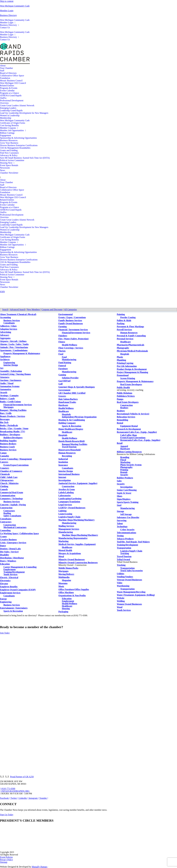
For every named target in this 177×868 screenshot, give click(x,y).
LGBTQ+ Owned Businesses (72, 508)
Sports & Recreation (13, 611)
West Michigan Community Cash (15, 6)
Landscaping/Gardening (70, 499)
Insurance (63, 465)
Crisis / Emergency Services (13, 543)
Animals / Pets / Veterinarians (14, 347)
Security (124, 475)
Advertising (6, 332)
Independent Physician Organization (79, 417)
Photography (123, 348)
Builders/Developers (13, 438)
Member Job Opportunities (13, 130)
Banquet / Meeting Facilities (13, 410)
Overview (4, 103)
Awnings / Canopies (9, 395)
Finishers (63, 336)
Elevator (4, 584)
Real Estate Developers (131, 384)
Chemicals (5, 474)
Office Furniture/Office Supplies (74, 589)
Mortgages (9, 407)
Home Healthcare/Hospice (71, 429)
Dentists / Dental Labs (10, 549)
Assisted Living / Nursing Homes (15, 374)
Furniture (63, 369)
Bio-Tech (4, 422)
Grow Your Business (9, 143)
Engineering (9, 363)
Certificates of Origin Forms (13, 123)
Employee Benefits (9, 587)
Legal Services (65, 505)
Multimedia (64, 577)
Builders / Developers (10, 435)
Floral (123, 460)
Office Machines (66, 592)
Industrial (63, 459)
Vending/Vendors (125, 577)
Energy (3, 599)
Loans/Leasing (65, 514)
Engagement (6, 135)
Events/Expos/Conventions (16, 465)
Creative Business (8, 540)
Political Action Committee (12, 160)
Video (120, 583)
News (2, 170)
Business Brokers (8, 444)
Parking (121, 323)
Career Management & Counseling (20, 567)
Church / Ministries (9, 483)
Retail (120, 443)
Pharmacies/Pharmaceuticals (131, 345)
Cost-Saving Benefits (9, 125)
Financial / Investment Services (73, 330)
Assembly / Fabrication (11, 371)
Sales (119, 481)
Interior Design (11, 365)
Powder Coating (128, 317)
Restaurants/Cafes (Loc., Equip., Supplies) (137, 432)
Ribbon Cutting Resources (129, 452)
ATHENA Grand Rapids (11, 95)
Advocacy (5, 335)
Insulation (63, 462)
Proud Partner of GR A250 (22, 777)
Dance (3, 546)
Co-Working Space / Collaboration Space (19, 533)
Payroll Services (124, 330)
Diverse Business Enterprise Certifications (19, 145)
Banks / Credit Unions (10, 402)
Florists (62, 351)
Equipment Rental (129, 426)
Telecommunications (127, 533)
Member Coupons (9, 128)
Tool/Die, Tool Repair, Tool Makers (133, 542)
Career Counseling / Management (16, 459)
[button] (88, 177)
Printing (124, 470)
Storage (120, 511)
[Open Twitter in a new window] (15, 798)
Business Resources (9, 140)
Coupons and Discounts (52, 309)
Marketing (63, 541)
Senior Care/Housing (127, 490)
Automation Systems (10, 386)
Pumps (120, 399)
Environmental (65, 314)
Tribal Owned (123, 559)
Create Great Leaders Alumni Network (17, 105)
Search (5, 309)
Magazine (66, 580)
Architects (5, 359)
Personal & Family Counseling (131, 336)
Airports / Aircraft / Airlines (13, 341)
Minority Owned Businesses (71, 559)
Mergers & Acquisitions (70, 553)
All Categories (70, 309)
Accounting (5, 317)
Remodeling (123, 420)
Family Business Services (70, 320)
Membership (6, 118)
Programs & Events (9, 88)
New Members (33, 309)
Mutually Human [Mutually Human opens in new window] (40, 867)
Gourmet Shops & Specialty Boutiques (77, 387)
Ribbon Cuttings (7, 133)
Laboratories (65, 495)
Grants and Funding (9, 150)
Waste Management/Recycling (131, 592)
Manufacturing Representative (73, 538)
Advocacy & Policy (9, 155)
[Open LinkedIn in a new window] (24, 798)
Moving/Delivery (66, 574)
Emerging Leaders (8, 108)
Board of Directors (8, 73)
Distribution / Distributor (12, 558)
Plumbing (121, 360)
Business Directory (8, 15)
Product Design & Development (132, 369)
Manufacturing (69, 359)
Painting (121, 314)
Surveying (122, 520)
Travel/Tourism (69, 447)
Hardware (63, 405)
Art (2, 368)
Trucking (125, 553)
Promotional (123, 375)
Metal (61, 556)
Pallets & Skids (124, 320)
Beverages (5, 419)
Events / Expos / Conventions (72, 317)
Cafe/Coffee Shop (129, 435)
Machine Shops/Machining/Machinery (76, 520)
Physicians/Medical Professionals (132, 351)
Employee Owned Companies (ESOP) (18, 590)
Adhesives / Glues (8, 326)
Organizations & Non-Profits (72, 595)
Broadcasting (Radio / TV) (12, 432)
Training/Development (14, 572)
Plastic (120, 357)
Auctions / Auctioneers (11, 380)
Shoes (120, 496)
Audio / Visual (7, 383)
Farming (63, 327)
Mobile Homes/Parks (68, 568)
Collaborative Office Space (12, 76)
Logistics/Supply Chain (69, 517)
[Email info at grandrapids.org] (15, 791)
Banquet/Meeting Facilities (75, 444)
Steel (119, 505)
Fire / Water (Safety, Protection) (73, 339)
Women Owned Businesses (129, 604)
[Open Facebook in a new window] (5, 798)
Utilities (121, 574)
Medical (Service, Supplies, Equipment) (77, 544)
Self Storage (126, 514)
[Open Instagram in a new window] (34, 798)
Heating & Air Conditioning (72, 420)
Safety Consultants (12, 516)
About (3, 66)
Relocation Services (126, 417)
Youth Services (10, 574)
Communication (8, 495)
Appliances (5, 356)
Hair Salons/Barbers (68, 399)
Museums (63, 583)
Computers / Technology (11, 499)
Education (5, 564)
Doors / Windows (8, 561)
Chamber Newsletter (9, 173)
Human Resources (67, 453)
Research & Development (129, 429)
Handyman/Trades (67, 402)
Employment (10, 569)
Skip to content (7, 1)
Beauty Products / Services (13, 416)
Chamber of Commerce (11, 471)
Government (64, 390)
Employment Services (10, 593)
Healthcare (64, 411)
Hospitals (66, 414)
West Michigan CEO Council (13, 83)
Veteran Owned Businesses (130, 580)
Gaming (62, 375)
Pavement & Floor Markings (130, 327)
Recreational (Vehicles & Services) (133, 414)
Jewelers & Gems (67, 489)
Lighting (62, 511)
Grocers (62, 396)
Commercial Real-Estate (12, 492)
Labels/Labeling (66, 492)
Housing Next (7, 163)
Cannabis (4, 456)
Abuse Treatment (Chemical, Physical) (18, 314)
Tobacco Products (125, 539)
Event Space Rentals (9, 165)
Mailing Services (66, 526)
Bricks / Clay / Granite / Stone (14, 428)
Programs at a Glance (9, 93)
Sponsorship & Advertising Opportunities (18, 138)
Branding (125, 457)
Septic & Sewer (124, 493)
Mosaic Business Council (11, 81)
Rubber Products (125, 478)
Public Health (123, 387)
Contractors (9, 511)
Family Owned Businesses (71, 323)
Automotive (6, 389)
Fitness (62, 342)
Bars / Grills (6, 413)
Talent (120, 523)
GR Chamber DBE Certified (72, 393)
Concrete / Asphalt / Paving (13, 505)
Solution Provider (70, 378)
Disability (5, 555)
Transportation (124, 548)
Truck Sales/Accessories (132, 571)
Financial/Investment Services (18, 405)
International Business (69, 474)
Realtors (124, 408)
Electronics (5, 581)
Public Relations (125, 393)
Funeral (62, 366)
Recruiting (67, 456)
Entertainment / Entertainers (14, 608)
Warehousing (123, 586)
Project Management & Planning (132, 372)
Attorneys (5, 377)
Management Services (69, 529)
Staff (2, 71)
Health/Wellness (69, 345)
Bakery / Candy (7, 399)
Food (61, 354)
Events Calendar (7, 91)
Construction (6, 508)
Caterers (4, 462)
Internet (62, 477)
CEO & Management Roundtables (15, 148)
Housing (66, 609)
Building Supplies (8, 441)
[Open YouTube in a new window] (44, 798)
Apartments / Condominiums (14, 350)
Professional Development (12, 100)
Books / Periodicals (9, 425)
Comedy (4, 489)
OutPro (3, 98)
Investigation (65, 480)
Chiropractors (7, 480)
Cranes (3, 536)
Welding (121, 601)
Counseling (5, 530)
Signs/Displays (124, 499)
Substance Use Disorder (128, 517)
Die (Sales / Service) (9, 552)
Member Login (7, 11)
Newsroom (5, 168)
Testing (120, 536)
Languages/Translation (69, 502)
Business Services (12, 320)
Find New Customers (9, 153)
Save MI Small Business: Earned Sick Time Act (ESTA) (25, 158)
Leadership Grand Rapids (11, 110)
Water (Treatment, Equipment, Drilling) (136, 595)
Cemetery (5, 468)
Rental (120, 423)
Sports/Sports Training (128, 502)
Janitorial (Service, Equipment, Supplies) (78, 483)
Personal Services (125, 339)
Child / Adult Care (9, 477)
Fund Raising (65, 363)
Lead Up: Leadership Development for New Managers (24, 113)
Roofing (7, 513)
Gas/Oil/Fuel (64, 381)
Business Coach (7, 447)
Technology (122, 527)
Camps (3, 453)
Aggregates (5, 338)
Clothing (4, 486)
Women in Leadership (10, 115)
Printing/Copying (125, 363)
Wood (120, 607)
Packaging (63, 612)
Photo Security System (131, 465)
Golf (60, 384)
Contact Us (5, 27)
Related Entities (7, 86)
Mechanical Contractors (15, 527)
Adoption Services (9, 329)
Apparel (124, 446)
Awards (4, 392)
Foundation (5, 78)
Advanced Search (18, 309)
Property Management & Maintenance (22, 353)
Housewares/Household (69, 450)
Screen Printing (128, 378)
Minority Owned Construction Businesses (78, 563)
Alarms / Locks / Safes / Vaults (14, 344)
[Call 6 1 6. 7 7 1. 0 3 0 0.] (8, 789)
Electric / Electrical (9, 577)
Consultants (9, 323)
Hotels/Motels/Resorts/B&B (71, 441)
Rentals (124, 472)
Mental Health (65, 550)
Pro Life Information (127, 366)
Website (121, 598)
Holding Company (67, 423)
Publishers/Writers (126, 396)
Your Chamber (6, 68)
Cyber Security (127, 530)
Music (61, 586)
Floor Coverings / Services (71, 348)
